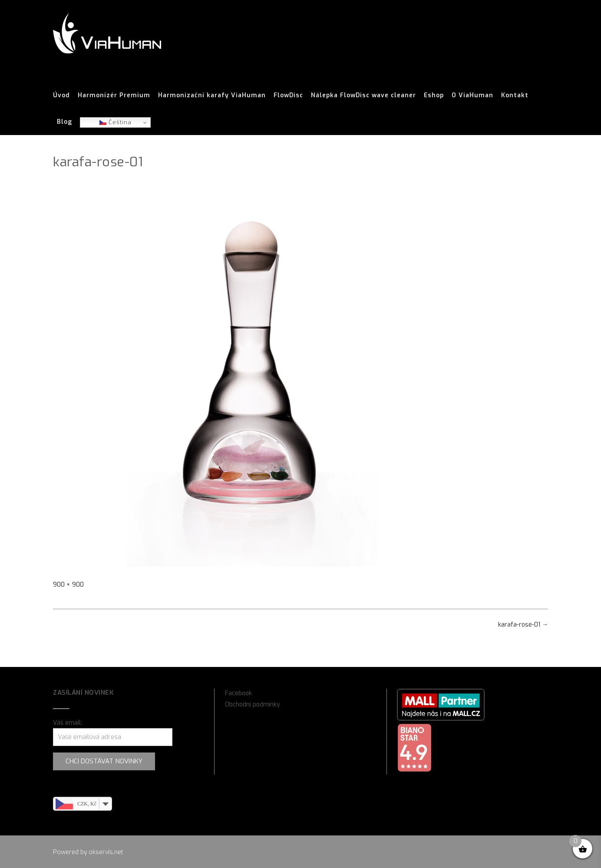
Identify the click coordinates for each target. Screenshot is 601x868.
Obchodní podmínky (253, 705)
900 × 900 (68, 585)
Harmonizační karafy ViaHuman (212, 96)
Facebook (238, 693)
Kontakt (515, 96)
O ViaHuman (472, 96)
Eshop (434, 96)
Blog (64, 122)
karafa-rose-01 (523, 625)
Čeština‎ (116, 122)
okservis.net (106, 852)
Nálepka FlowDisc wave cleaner (363, 96)
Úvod (61, 96)
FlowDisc (288, 96)
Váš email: (68, 723)
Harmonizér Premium (114, 96)
